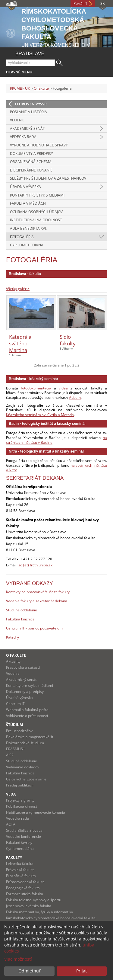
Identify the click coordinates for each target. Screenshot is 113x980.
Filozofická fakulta (21, 876)
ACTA (11, 824)
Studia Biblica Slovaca (24, 830)
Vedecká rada (23, 137)
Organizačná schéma (31, 162)
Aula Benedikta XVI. (28, 228)
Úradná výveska (25, 187)
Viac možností (18, 959)
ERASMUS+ (16, 749)
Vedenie (17, 120)
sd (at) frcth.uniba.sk (35, 565)
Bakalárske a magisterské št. (30, 737)
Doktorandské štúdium (25, 743)
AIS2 (10, 755)
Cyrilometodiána (27, 245)
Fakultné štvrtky (19, 842)
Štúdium (14, 725)
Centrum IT (15, 704)
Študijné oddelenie (22, 610)
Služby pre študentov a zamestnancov (48, 178)
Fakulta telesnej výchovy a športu (34, 900)
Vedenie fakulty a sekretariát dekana (37, 601)
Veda (11, 794)
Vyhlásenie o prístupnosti (27, 716)
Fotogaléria (22, 237)
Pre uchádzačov (19, 731)
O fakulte (41, 88)
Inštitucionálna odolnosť (36, 220)
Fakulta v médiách (28, 203)
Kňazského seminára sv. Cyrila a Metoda (40, 415)
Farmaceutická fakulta (25, 894)
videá (63, 388)
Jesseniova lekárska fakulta (29, 906)
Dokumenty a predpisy (31, 154)
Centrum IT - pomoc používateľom (34, 628)
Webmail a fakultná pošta (27, 710)
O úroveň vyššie (31, 104)
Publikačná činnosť (22, 806)
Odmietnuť (29, 971)
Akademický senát (27, 128)
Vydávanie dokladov (23, 767)
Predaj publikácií (20, 785)
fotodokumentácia (36, 388)
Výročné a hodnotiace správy (39, 145)
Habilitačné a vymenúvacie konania (36, 812)
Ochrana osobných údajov (36, 212)
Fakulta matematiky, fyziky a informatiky (39, 912)
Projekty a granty (20, 800)
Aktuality (13, 661)
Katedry (13, 637)
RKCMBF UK (20, 88)
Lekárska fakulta (20, 864)
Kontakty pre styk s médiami (37, 195)
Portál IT (80, 3)
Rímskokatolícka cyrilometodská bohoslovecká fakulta (51, 918)
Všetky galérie (18, 289)
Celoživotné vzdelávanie (26, 779)
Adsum (75, 397)
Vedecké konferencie (24, 836)
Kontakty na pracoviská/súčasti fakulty (38, 592)
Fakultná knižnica (20, 619)
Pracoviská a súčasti (23, 667)
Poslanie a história (28, 112)
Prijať (82, 971)
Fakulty (14, 858)
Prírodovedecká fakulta (25, 882)
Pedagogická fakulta (23, 888)
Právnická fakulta (20, 870)
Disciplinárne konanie (31, 170)
